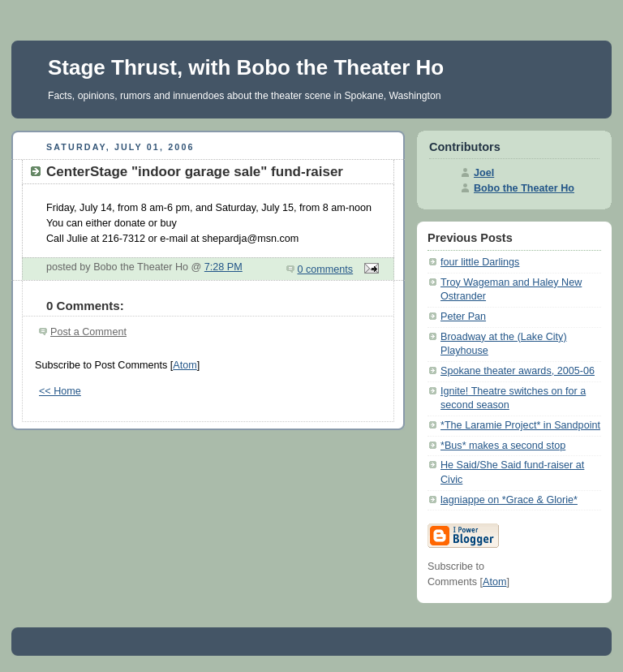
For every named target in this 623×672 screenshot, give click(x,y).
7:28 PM (223, 267)
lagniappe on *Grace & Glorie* (509, 500)
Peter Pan (463, 317)
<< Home (60, 391)
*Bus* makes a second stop (503, 446)
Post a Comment (88, 332)
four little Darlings (480, 262)
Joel (484, 173)
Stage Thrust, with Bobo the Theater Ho (246, 67)
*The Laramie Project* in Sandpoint (520, 425)
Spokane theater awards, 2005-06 (518, 371)
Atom (185, 365)
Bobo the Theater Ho (524, 188)
